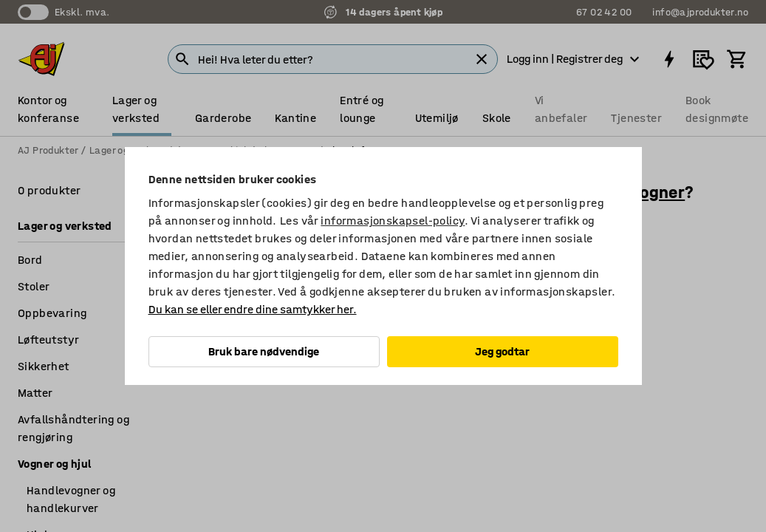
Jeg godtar (502, 351)
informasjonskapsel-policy (393, 221)
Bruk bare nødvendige (264, 351)
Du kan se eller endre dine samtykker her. (253, 309)
